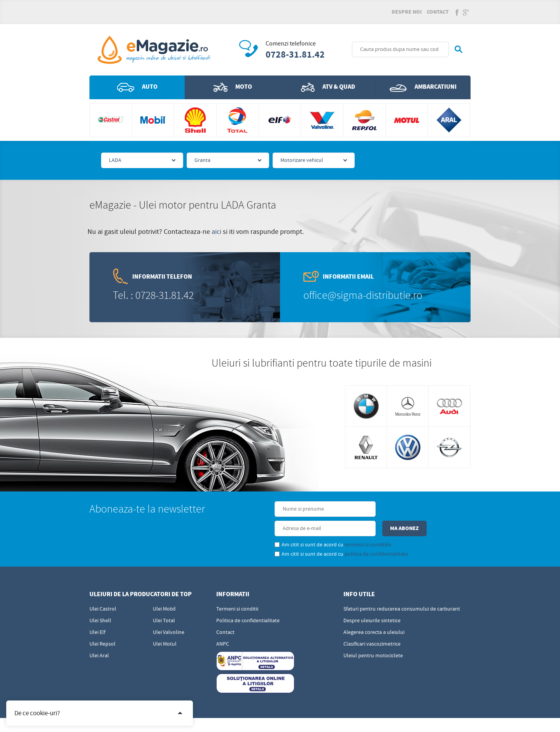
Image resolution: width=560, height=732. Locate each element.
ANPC (223, 625)
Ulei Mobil (164, 590)
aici (216, 233)
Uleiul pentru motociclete (373, 637)
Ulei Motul (165, 625)
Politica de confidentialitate (248, 602)
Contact (438, 12)
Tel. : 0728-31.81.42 (153, 296)
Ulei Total (164, 602)
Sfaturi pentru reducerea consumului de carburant (402, 590)
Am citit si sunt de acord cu (284, 526)
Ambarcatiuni (423, 88)
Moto (233, 88)
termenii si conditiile (319, 526)
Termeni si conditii (237, 590)
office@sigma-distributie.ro (363, 296)
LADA (115, 161)
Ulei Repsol (102, 625)
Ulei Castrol (103, 590)
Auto (137, 88)
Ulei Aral (99, 637)
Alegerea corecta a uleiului (374, 614)
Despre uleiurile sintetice (372, 602)
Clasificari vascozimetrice (372, 625)
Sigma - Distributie (448, 720)
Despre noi (407, 12)
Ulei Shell (100, 602)
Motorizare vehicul (302, 161)
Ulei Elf (97, 614)
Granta (202, 161)
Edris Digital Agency (298, 720)
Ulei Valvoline (169, 614)
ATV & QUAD (328, 88)
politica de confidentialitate (327, 535)
